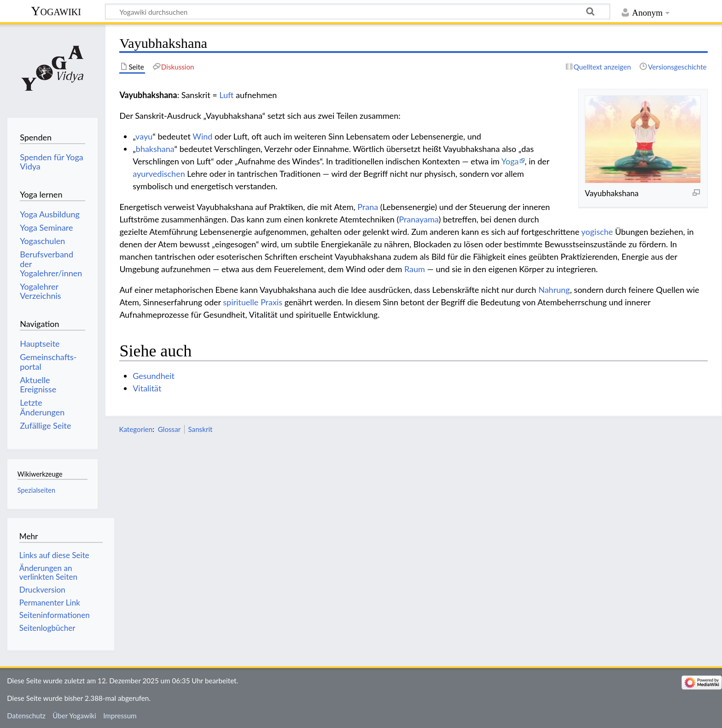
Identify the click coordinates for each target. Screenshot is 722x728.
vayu (144, 136)
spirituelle (241, 302)
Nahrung (554, 290)
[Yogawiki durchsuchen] (358, 12)
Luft (226, 95)
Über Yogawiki (74, 716)
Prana (368, 207)
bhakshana (155, 149)
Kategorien (136, 429)
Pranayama (419, 219)
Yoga (510, 161)
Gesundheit (154, 376)
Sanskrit (200, 429)
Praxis (271, 302)
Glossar (169, 429)
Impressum (120, 716)
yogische (597, 232)
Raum (415, 269)
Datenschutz (26, 716)
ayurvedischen (159, 174)
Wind (202, 136)
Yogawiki (56, 11)
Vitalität (147, 388)
